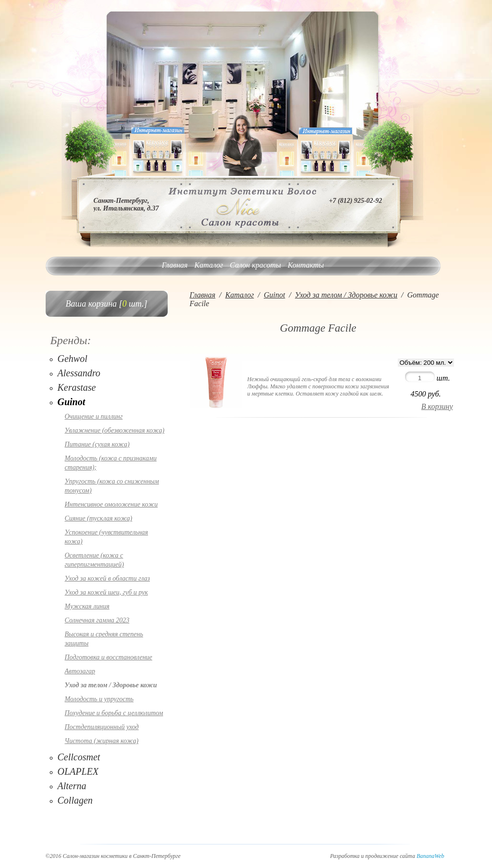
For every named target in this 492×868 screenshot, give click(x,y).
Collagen (75, 800)
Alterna (72, 786)
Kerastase (77, 387)
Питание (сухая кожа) (97, 444)
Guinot (72, 402)
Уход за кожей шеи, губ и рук (106, 592)
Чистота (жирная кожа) (102, 741)
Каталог (209, 265)
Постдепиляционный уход (102, 727)
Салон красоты (255, 265)
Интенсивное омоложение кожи (111, 504)
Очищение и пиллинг (94, 416)
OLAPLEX (78, 771)
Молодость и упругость (99, 699)
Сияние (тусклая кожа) (99, 518)
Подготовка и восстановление (109, 657)
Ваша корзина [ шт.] (107, 304)
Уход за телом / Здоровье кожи (111, 685)
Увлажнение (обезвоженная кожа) (115, 430)
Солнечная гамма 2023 (97, 620)
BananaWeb (430, 856)
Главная (175, 265)
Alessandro (79, 373)
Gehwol (73, 359)
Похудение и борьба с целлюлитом (114, 713)
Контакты (306, 265)
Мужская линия (87, 606)
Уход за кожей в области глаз (107, 578)
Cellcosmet (79, 757)
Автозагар (80, 671)
